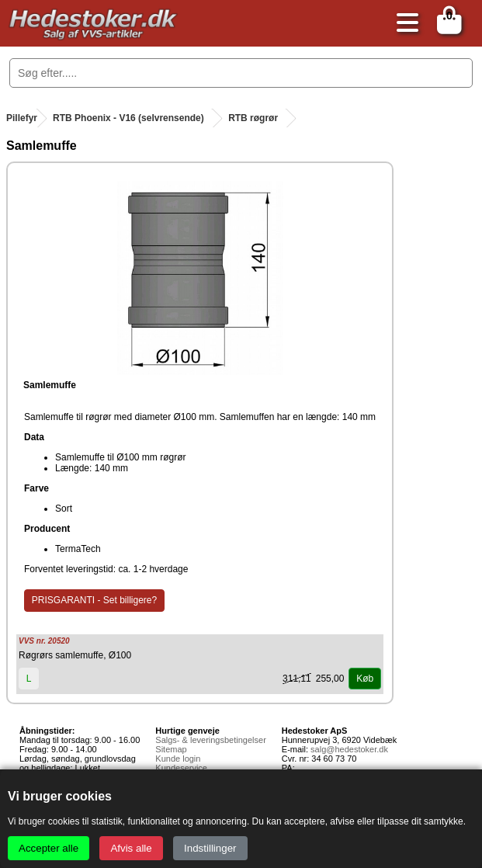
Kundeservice (181, 768)
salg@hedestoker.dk (349, 749)
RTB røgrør (253, 118)
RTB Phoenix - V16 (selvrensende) (128, 118)
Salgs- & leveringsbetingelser (210, 740)
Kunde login (178, 759)
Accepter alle (49, 848)
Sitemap (171, 749)
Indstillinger (210, 848)
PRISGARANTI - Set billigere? (94, 600)
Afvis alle (131, 848)
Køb (365, 679)
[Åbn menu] (404, 24)
